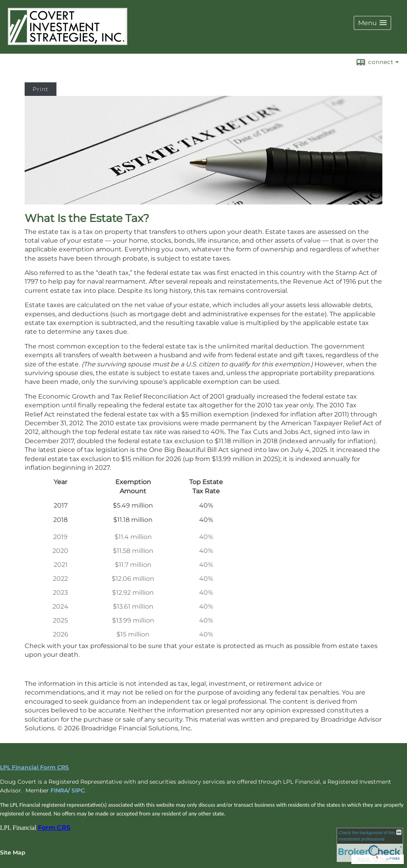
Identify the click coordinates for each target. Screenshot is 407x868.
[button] (372, 23)
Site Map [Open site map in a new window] (13, 852)
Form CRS (54, 828)
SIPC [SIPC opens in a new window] (78, 790)
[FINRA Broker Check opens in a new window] (370, 845)
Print (41, 89)
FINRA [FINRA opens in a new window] (59, 790)
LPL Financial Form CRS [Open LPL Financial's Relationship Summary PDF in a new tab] (34, 767)
